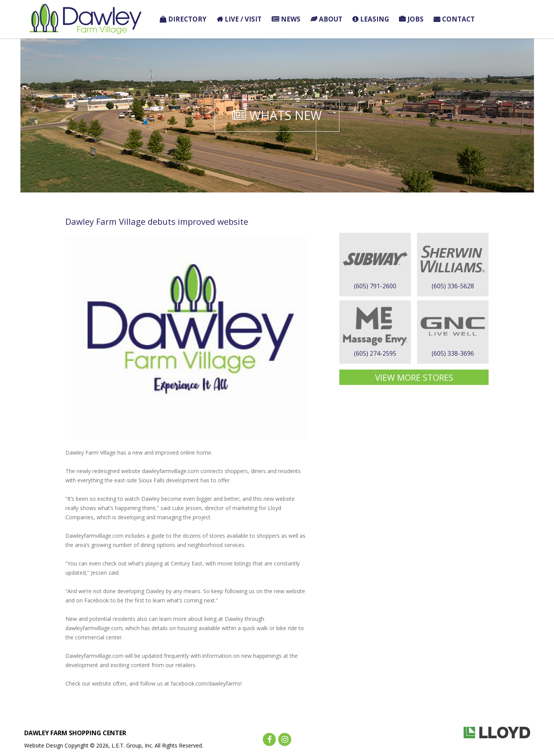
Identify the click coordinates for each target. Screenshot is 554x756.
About (331, 19)
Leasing (375, 19)
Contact (458, 19)
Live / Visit (243, 19)
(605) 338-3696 (453, 353)
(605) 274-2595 (375, 353)
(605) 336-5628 (453, 286)
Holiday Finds (503, 19)
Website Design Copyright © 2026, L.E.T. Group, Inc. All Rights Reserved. (114, 745)
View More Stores (414, 377)
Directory (187, 19)
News (291, 19)
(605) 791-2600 (375, 286)
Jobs (415, 19)
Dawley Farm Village (86, 19)
